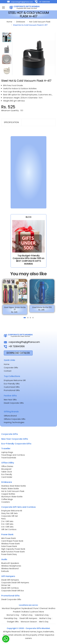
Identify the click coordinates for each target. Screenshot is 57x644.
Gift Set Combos (9, 529)
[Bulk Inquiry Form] (27, 172)
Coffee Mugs (7, 499)
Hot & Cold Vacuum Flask (13, 491)
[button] (25, 318)
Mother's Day (45, 618)
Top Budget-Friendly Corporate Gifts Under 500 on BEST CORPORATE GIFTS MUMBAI (28, 260)
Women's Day (13, 615)
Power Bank (7, 534)
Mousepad (6, 469)
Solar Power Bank (9, 546)
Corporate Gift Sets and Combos (18, 507)
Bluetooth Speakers (10, 563)
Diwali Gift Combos (10, 588)
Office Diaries (7, 466)
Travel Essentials (9, 458)
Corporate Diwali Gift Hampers (15, 583)
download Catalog (18, 353)
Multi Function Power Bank (13, 552)
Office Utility (8, 463)
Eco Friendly (7, 474)
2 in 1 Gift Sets (7, 521)
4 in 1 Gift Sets (7, 527)
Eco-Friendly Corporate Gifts (16, 444)
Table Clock (7, 472)
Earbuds (5, 571)
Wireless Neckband (10, 569)
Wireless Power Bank (10, 544)
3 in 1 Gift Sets (7, 524)
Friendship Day (11, 618)
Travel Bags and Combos (13, 455)
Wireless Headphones (11, 566)
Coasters (5, 502)
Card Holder (7, 477)
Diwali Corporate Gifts (11, 599)
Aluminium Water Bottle (12, 497)
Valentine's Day (42, 615)
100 (22, 110)
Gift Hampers (8, 576)
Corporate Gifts (10, 434)
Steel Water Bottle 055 (42, 308)
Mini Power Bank (8, 538)
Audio (4, 559)
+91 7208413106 (42, 2)
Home (9, 22)
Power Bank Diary (9, 554)
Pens (3, 519)
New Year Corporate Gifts (15, 439)
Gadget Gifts (13, 622)
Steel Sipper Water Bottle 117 (15, 310)
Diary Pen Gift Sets (9, 513)
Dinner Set (6, 585)
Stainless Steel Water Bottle (14, 486)
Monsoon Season (29, 622)
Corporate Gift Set (10, 516)
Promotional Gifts (12, 390)
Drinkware (21, 22)
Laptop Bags (7, 452)
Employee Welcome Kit (12, 511)
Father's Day (27, 615)
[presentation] (3, 297)
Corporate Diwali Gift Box (13, 591)
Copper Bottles (8, 494)
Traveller (6, 449)
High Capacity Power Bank (13, 549)
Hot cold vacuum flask (40, 22)
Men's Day (44, 622)
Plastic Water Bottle (10, 489)
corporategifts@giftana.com (20, 2)
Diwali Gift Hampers (10, 580)
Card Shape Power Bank (12, 541)
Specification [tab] (11, 122)
